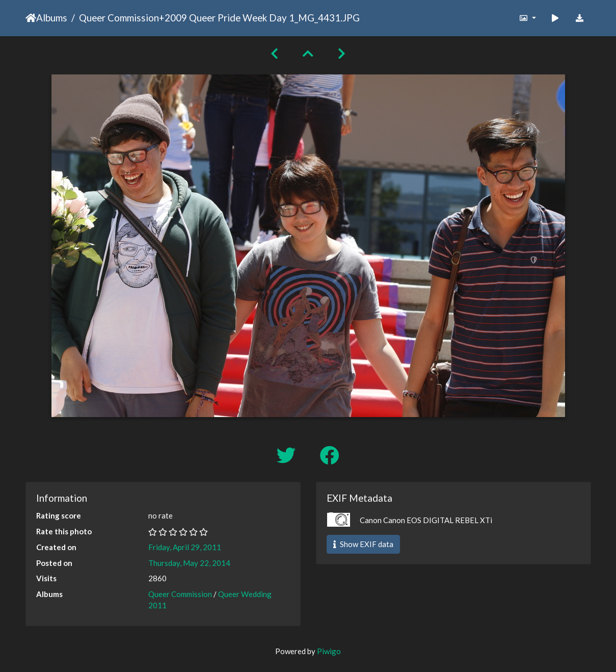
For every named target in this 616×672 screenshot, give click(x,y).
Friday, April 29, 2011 (185, 547)
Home (31, 18)
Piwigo (329, 651)
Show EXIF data (363, 544)
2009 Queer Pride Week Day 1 (230, 18)
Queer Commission (119, 18)
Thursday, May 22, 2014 (189, 563)
